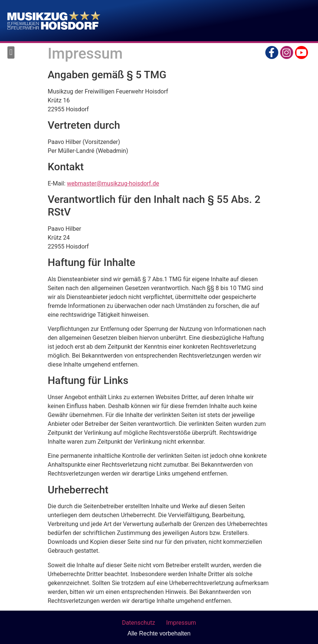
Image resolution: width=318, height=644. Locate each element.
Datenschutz (139, 623)
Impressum (181, 623)
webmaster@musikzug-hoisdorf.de (113, 183)
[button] (11, 52)
